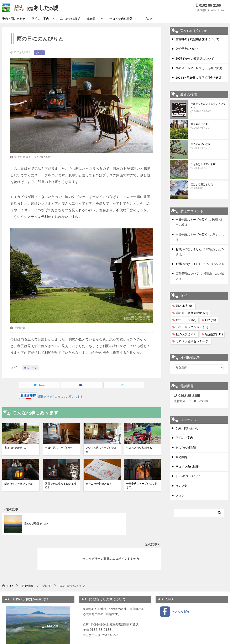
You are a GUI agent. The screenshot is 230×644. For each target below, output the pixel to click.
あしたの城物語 (70, 19)
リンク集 (181, 486)
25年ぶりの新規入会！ (99, 484)
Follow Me (174, 577)
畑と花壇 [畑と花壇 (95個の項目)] (185, 306)
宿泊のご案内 (40, 19)
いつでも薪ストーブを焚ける (101, 450)
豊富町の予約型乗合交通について (197, 39)
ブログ (148, 19)
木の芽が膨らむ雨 (208, 146)
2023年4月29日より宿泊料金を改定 (199, 78)
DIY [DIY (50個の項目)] (211, 320)
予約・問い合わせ (14, 19)
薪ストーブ (30, 368)
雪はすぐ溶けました (208, 187)
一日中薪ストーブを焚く (59, 448)
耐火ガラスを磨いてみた (19, 484)
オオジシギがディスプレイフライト (208, 108)
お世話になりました (189, 249)
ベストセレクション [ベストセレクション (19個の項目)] (192, 327)
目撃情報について (187, 273)
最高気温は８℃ (208, 126)
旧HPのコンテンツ (188, 476)
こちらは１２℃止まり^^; (208, 166)
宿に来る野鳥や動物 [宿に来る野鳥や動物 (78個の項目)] (192, 313)
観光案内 (93, 19)
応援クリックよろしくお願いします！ (62, 397)
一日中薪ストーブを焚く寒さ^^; (142, 485)
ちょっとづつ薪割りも (139, 448)
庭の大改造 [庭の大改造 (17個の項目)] (186, 334)
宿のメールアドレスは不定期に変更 (199, 68)
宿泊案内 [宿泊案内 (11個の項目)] (214, 334)
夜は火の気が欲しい (16, 448)
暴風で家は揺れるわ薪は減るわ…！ (60, 485)
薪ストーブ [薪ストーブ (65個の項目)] (186, 320)
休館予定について (187, 49)
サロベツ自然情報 (121, 19)
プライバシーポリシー (98, 611)
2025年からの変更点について (195, 59)
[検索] (199, 513)
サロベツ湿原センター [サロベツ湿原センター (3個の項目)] (193, 341)
